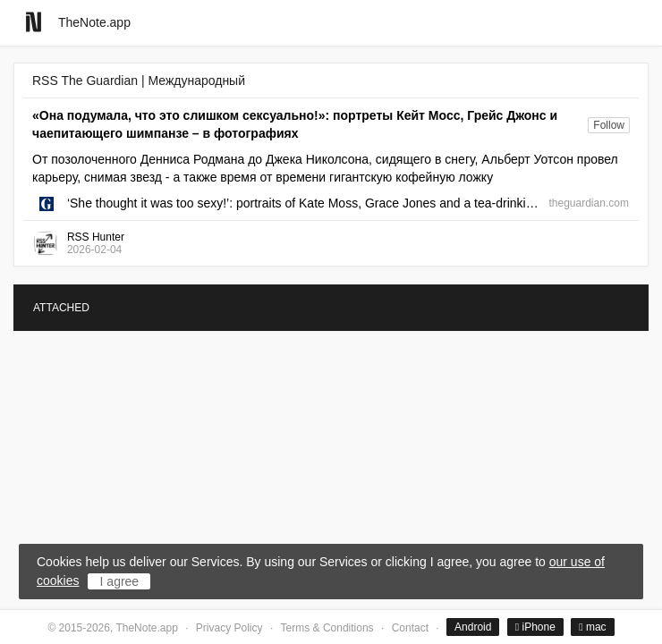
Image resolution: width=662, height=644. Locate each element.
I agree (120, 581)
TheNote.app (94, 22)
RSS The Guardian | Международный (139, 80)
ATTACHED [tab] (61, 308)
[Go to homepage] (34, 22)
